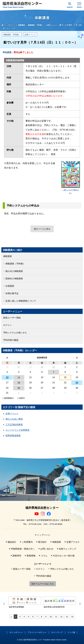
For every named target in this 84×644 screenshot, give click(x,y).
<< (7, 358)
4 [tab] (24, 617)
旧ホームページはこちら (43, 584)
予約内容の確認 (11, 340)
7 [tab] (37, 617)
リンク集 (71, 632)
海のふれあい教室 (14, 419)
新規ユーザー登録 (12, 318)
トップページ (44, 535)
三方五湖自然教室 (14, 425)
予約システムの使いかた (15, 333)
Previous (4, 604)
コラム (44, 556)
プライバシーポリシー (37, 632)
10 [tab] (51, 617)
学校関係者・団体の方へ (23, 549)
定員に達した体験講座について (21, 301)
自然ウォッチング (68, 549)
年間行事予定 (12, 293)
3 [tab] (20, 617)
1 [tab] (11, 617)
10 (7, 377)
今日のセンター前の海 (64, 556)
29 (42, 367)
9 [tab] (46, 617)
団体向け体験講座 (14, 279)
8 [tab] (42, 617)
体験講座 (7, 256)
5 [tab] (29, 617)
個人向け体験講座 (14, 271)
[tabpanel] (25, 603)
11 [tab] (56, 617)
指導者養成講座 (13, 436)
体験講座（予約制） (12, 35)
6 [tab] (33, 617)
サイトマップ (57, 632)
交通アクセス (73, 542)
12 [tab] (62, 617)
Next (80, 604)
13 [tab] (67, 617)
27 (19, 367)
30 (54, 367)
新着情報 (31, 556)
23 (77, 383)
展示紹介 (42, 542)
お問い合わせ (47, 549)
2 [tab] (16, 617)
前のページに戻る (42, 229)
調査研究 (17, 556)
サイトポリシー (16, 632)
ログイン (7, 325)
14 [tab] (72, 617)
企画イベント (30, 35)
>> (77, 358)
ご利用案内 (27, 542)
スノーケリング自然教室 (17, 430)
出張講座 (10, 286)
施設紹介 (12, 542)
